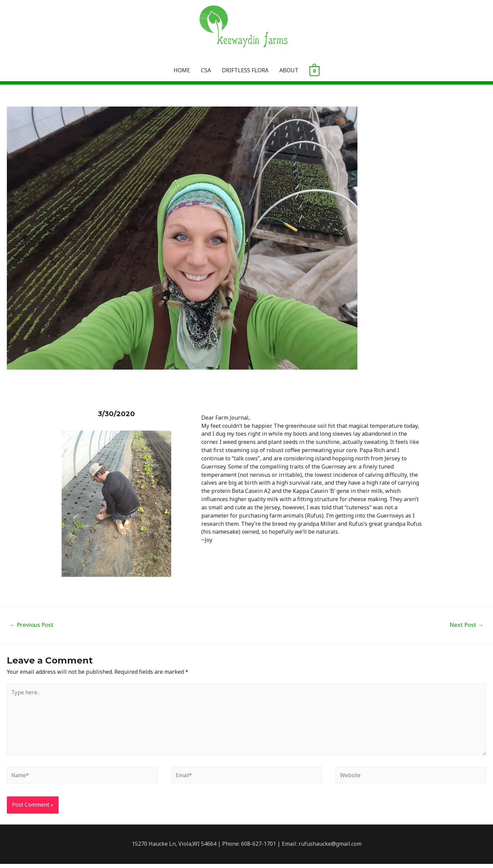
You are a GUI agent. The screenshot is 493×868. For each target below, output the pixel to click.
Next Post (466, 625)
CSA (206, 71)
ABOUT (289, 71)
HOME (182, 71)
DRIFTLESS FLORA (245, 71)
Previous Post (31, 625)
